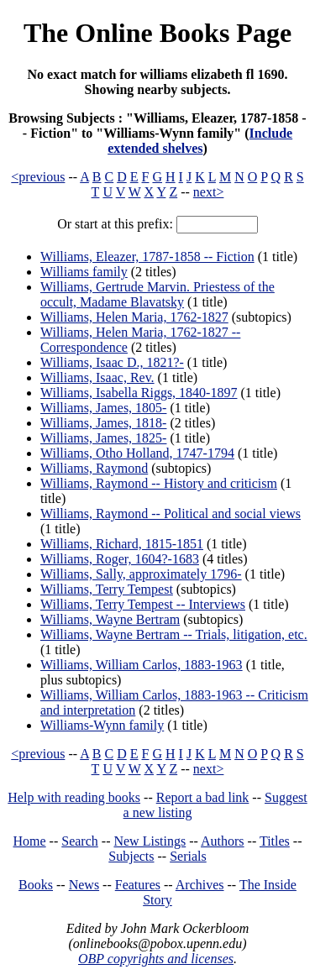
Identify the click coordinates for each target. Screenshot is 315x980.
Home (30, 841)
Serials (188, 856)
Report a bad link (203, 797)
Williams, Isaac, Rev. (97, 377)
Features (138, 885)
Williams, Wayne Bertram (110, 619)
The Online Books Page (157, 33)
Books (36, 885)
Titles (275, 841)
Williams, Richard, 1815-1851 (122, 544)
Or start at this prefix (113, 224)
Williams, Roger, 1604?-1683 (120, 559)
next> (209, 192)
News (84, 885)
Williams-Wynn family (102, 725)
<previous (38, 177)
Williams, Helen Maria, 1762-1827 (134, 317)
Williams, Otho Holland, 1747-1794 (137, 453)
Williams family (84, 272)
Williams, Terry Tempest (107, 589)
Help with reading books (74, 797)
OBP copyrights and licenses (156, 959)
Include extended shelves (200, 141)
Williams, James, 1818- (103, 423)
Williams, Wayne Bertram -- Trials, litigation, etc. (174, 634)
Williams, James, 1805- (103, 408)
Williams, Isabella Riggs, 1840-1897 (139, 393)
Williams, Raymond (94, 468)
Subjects (131, 856)
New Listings (150, 841)
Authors (223, 841)
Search (80, 841)
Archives (200, 885)
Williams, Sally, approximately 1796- (141, 574)
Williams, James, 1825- (103, 438)
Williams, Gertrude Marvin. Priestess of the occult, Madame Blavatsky (157, 294)
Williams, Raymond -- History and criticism (159, 483)
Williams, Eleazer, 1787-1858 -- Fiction (147, 257)
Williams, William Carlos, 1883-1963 (142, 665)
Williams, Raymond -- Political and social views (171, 514)
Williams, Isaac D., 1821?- (112, 362)
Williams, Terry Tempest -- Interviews (143, 604)
